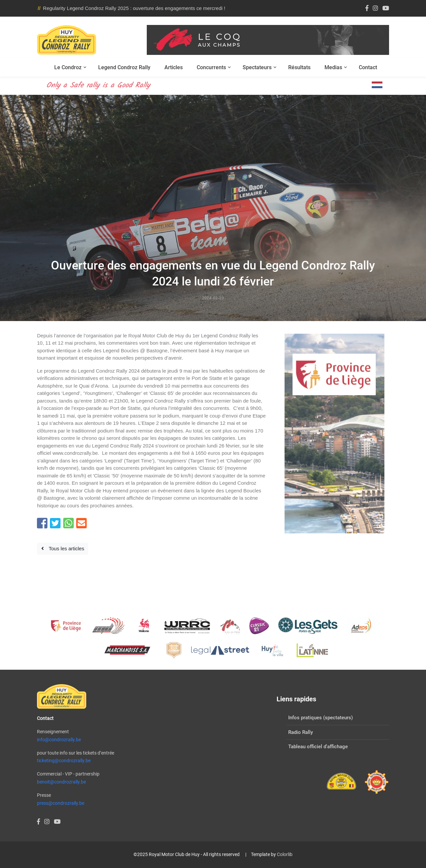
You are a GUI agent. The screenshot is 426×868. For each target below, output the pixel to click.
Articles (174, 67)
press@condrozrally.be (61, 803)
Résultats (299, 67)
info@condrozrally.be (59, 740)
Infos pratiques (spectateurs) (320, 718)
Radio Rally (301, 732)
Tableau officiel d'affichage (318, 747)
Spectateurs (257, 67)
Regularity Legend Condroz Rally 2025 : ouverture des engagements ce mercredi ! (134, 8)
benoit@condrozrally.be (61, 782)
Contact (368, 67)
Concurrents (211, 67)
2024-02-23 (213, 298)
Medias (333, 67)
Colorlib (285, 854)
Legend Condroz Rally (124, 67)
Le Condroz (68, 67)
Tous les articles (63, 548)
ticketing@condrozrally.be (64, 761)
